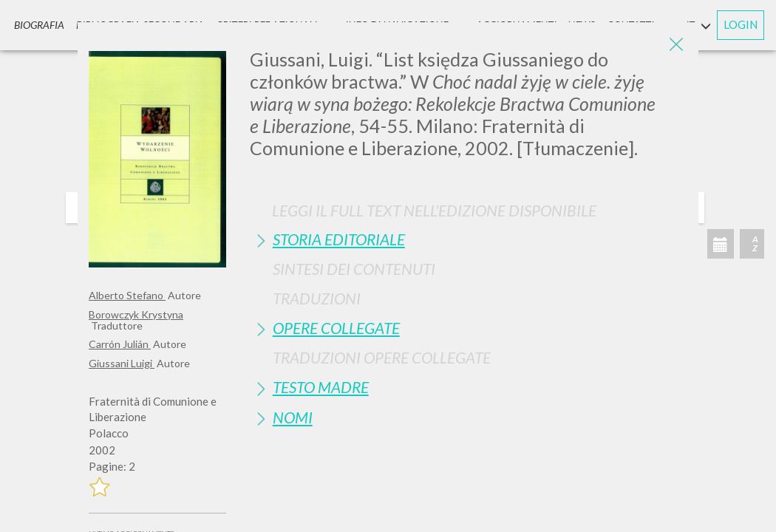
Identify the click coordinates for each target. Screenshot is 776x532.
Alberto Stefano (127, 295)
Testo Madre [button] (321, 387)
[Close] (676, 44)
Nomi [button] (293, 417)
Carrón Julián (120, 344)
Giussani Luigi (122, 363)
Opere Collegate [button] (336, 328)
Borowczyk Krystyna (136, 314)
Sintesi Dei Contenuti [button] (354, 269)
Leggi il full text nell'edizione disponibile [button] (434, 210)
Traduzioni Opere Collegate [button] (382, 357)
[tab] (469, 239)
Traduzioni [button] (317, 298)
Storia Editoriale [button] (339, 239)
